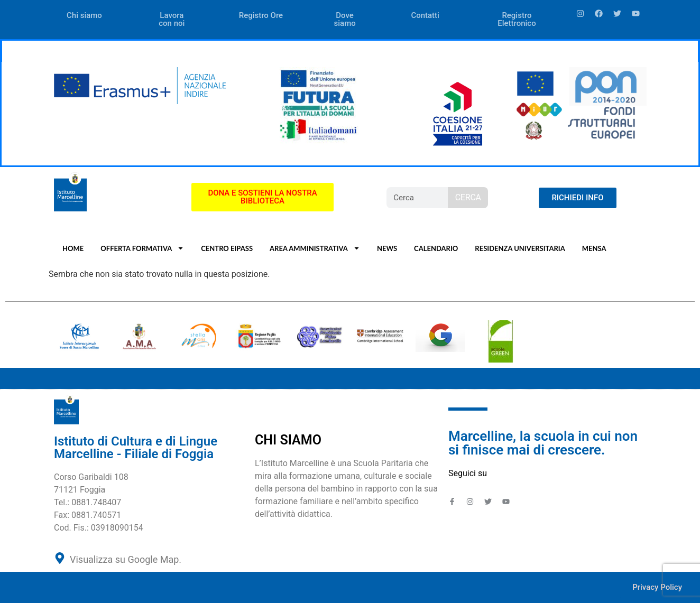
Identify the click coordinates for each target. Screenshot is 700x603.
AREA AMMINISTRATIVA (315, 248)
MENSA (594, 248)
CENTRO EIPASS (227, 248)
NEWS (387, 248)
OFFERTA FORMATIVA (142, 248)
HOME (73, 248)
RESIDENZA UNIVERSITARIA (520, 248)
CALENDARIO (436, 248)
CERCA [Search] (468, 197)
